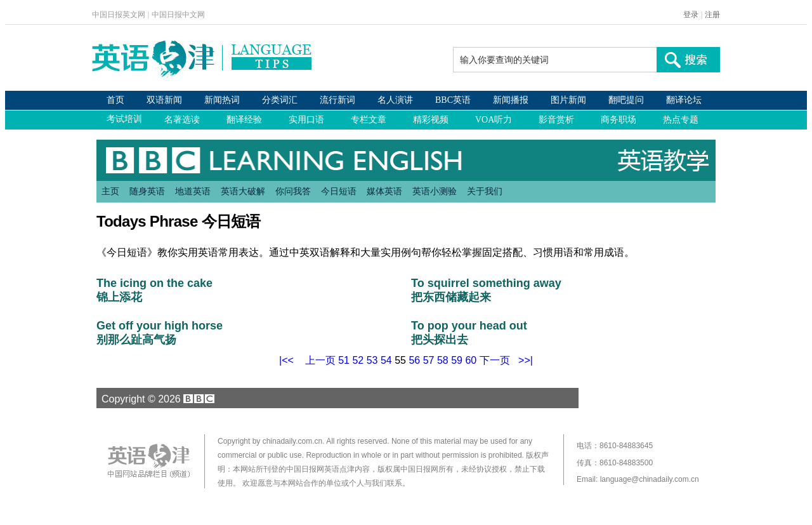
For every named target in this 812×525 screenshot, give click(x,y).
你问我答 (293, 191)
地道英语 (193, 191)
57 (429, 360)
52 (358, 360)
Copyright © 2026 (156, 399)
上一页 (320, 360)
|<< (286, 360)
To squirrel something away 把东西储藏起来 (486, 290)
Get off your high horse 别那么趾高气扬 (160, 333)
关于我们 (485, 191)
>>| (526, 360)
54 (386, 360)
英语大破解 (243, 191)
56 (414, 360)
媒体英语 (384, 191)
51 (344, 360)
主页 (110, 191)
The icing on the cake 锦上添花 (154, 290)
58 (443, 360)
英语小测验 (435, 191)
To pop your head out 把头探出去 (469, 333)
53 (372, 360)
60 (471, 360)
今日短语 (339, 191)
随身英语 (147, 191)
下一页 (495, 360)
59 (457, 360)
